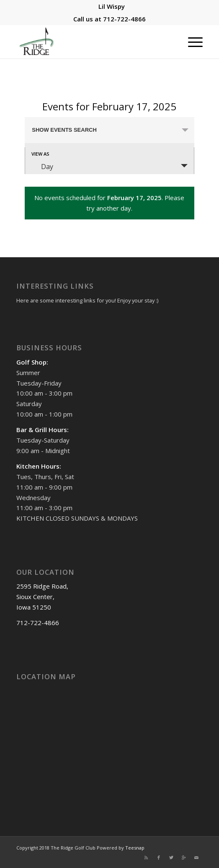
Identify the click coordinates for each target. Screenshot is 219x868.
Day (42, 167)
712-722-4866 (124, 19)
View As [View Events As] (40, 154)
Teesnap (135, 848)
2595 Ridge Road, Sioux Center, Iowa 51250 (42, 597)
